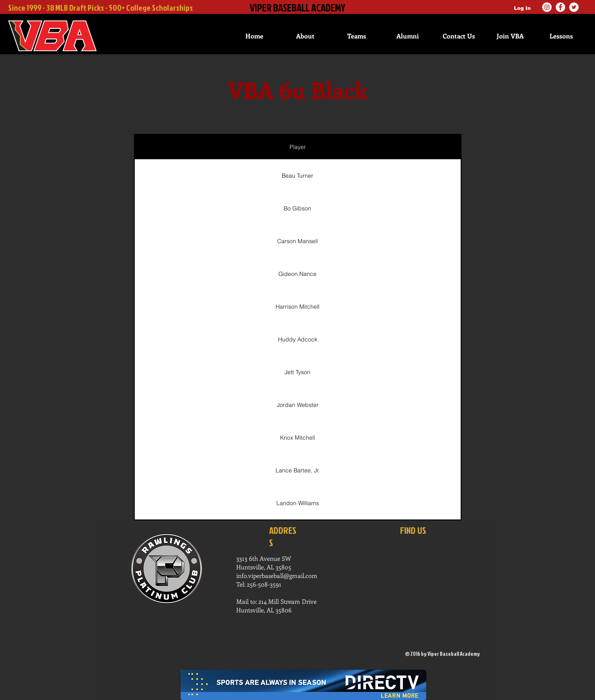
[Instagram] (547, 7)
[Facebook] (560, 7)
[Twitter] (574, 7)
